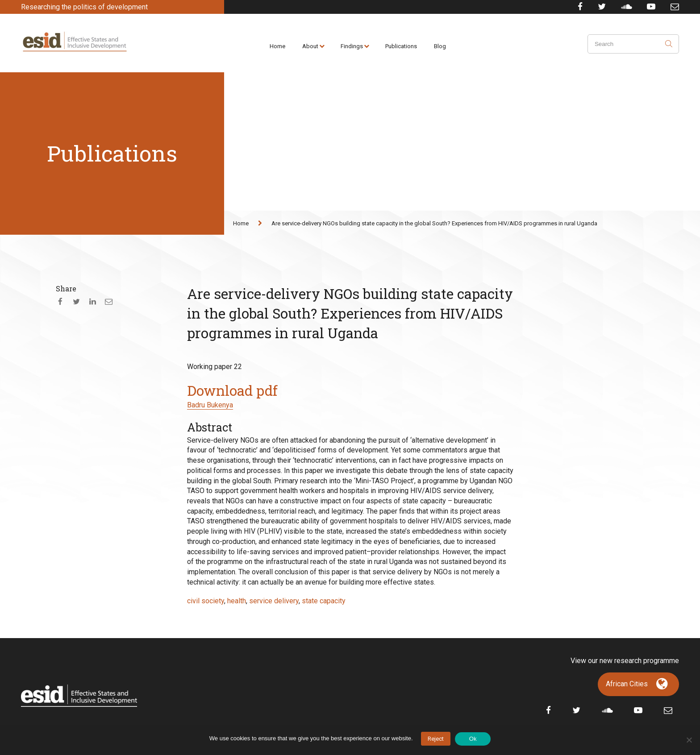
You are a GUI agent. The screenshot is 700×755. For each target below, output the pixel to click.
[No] (689, 740)
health (237, 601)
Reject (436, 739)
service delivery (274, 601)
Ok (473, 739)
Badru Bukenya (210, 405)
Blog (440, 46)
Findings (352, 46)
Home (277, 46)
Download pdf (232, 390)
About (310, 46)
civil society (206, 601)
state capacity (324, 601)
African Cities (627, 684)
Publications (401, 46)
